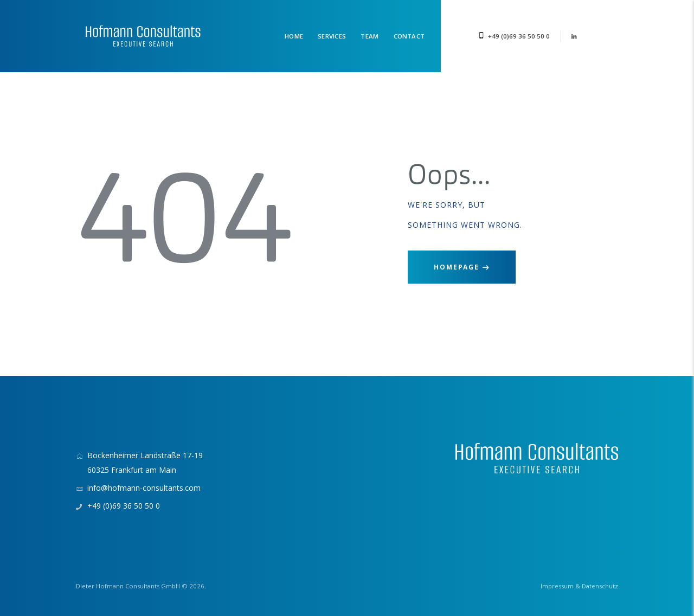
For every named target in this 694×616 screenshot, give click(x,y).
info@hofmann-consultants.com (144, 488)
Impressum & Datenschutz (579, 586)
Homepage (457, 267)
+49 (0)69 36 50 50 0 (519, 36)
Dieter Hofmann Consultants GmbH (128, 586)
